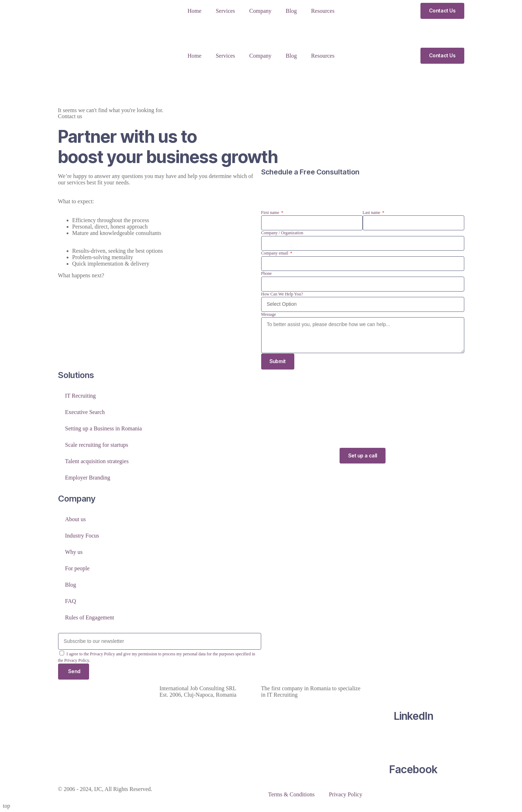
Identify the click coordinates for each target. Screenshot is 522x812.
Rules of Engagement (90, 617)
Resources (323, 11)
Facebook (413, 769)
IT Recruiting (81, 396)
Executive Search (85, 412)
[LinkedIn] (413, 688)
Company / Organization (282, 233)
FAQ (71, 601)
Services (225, 11)
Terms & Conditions (291, 794)
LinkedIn (414, 716)
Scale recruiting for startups (97, 445)
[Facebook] (413, 742)
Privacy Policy (346, 794)
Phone (267, 273)
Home (194, 11)
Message (269, 314)
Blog (291, 11)
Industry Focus (82, 536)
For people (77, 568)
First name (271, 213)
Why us (74, 552)
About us (76, 519)
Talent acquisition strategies (97, 461)
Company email (275, 253)
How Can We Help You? (282, 294)
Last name (372, 213)
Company (260, 11)
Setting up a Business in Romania (104, 428)
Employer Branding (88, 478)
